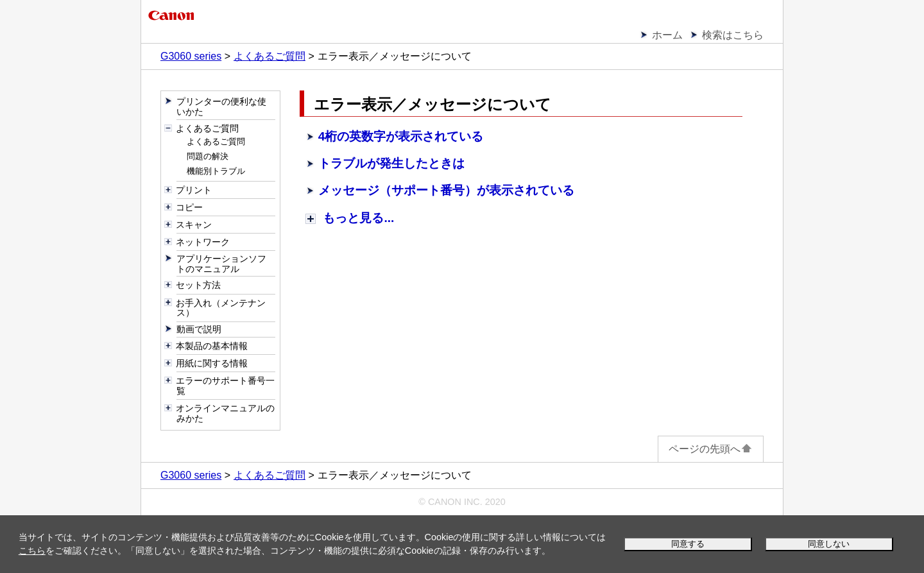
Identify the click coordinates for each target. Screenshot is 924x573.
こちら (32, 551)
